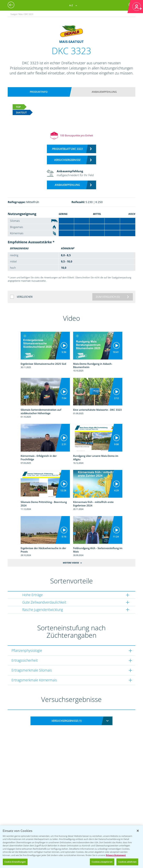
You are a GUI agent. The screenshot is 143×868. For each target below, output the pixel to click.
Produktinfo (39, 92)
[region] (71, 847)
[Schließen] (138, 831)
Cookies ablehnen (127, 862)
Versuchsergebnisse (67, 160)
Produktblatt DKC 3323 (67, 149)
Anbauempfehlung (104, 92)
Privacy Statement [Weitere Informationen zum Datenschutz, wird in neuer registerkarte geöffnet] (116, 855)
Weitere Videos (71, 563)
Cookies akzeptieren (102, 862)
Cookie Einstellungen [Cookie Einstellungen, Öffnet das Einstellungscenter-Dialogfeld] (15, 862)
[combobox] (71, 721)
